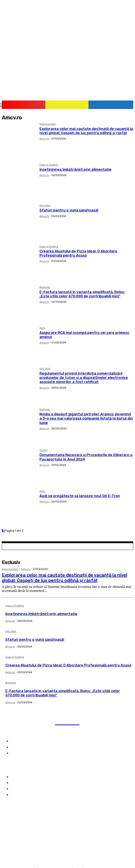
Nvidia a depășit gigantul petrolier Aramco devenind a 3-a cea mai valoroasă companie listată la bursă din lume (86, 418)
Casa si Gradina (49, 165)
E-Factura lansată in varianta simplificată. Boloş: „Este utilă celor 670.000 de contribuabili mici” (82, 294)
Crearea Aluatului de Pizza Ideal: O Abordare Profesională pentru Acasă (78, 253)
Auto (42, 328)
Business (45, 287)
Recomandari (48, 124)
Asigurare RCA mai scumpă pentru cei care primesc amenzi (84, 335)
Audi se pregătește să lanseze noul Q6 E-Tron (80, 496)
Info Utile (45, 206)
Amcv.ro (44, 139)
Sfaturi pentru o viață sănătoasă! (69, 210)
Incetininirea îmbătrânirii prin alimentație (75, 170)
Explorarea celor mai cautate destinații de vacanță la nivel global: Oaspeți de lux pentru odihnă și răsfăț (86, 131)
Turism (43, 450)
